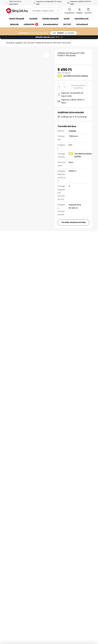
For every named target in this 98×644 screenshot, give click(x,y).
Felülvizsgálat (17, 250)
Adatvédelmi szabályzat (76, 511)
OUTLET (67, 24)
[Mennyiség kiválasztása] (62, 87)
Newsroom (38, 523)
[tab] (21, 245)
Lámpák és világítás (14, 43)
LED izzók (31, 43)
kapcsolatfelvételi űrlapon (21, 479)
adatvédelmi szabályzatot (34, 482)
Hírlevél (37, 504)
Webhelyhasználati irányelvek (60, 626)
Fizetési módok (14, 531)
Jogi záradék (70, 523)
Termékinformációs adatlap (76, 76)
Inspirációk (38, 516)
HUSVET (64, 33)
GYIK (8, 512)
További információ (55, 245)
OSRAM (72, 131)
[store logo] (17, 11)
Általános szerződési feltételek (70, 622)
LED (25, 43)
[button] (47, 55)
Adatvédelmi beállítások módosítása (31, 622)
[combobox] (46, 11)
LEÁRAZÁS (31, 25)
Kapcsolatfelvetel (15, 507)
